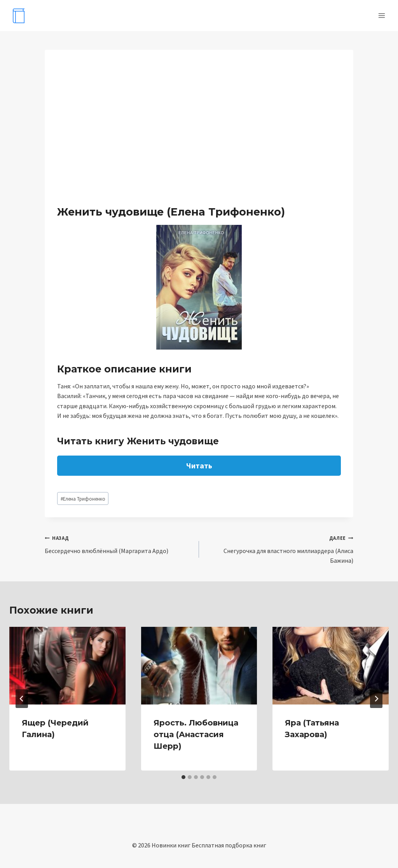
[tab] (183, 777)
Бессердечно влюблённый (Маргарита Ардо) (119, 544)
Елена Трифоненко (83, 499)
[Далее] (376, 699)
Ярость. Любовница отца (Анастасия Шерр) (196, 734)
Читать (199, 465)
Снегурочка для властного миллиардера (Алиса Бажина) (279, 549)
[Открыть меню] (381, 15)
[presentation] (67, 665)
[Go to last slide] (22, 699)
